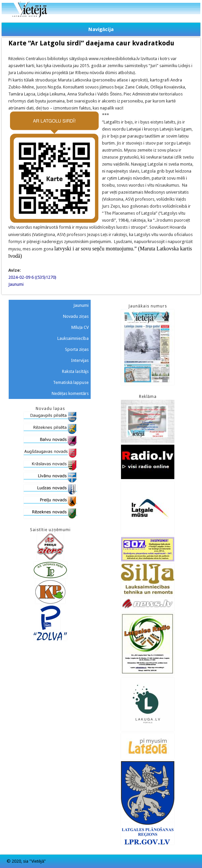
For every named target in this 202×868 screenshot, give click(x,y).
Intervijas (80, 360)
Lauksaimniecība (73, 338)
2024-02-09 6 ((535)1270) (32, 277)
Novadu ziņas (76, 316)
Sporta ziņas (77, 349)
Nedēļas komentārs (70, 393)
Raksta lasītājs (75, 371)
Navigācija (101, 29)
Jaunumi (16, 284)
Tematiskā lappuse (71, 382)
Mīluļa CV (80, 327)
